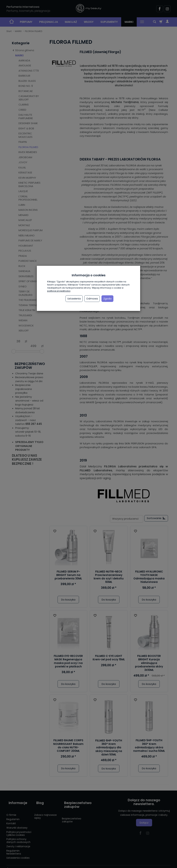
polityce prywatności (59, 291)
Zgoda (107, 299)
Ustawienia (74, 299)
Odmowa (92, 299)
